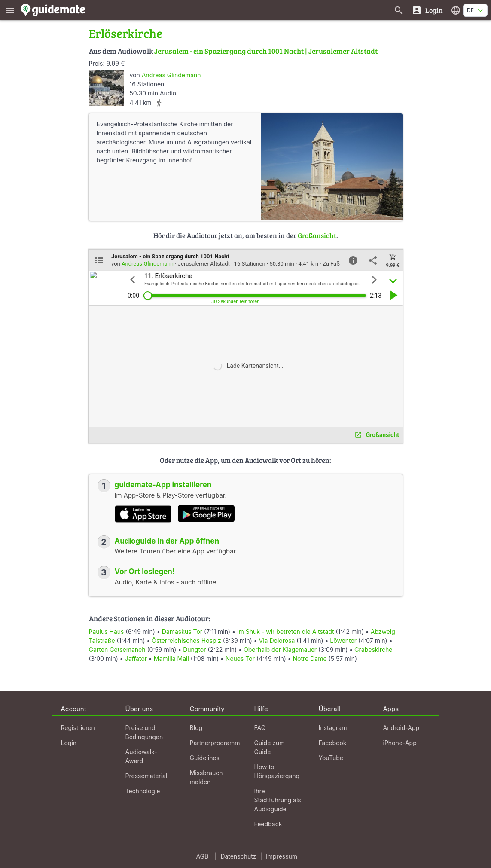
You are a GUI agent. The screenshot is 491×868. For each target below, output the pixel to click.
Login (69, 743)
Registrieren (78, 728)
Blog (196, 728)
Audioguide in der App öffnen (167, 541)
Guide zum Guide (270, 747)
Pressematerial (146, 776)
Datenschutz (238, 856)
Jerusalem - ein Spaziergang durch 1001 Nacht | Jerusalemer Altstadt (266, 51)
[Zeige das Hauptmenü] (10, 10)
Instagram (333, 728)
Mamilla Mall (171, 659)
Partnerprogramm (215, 743)
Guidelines (205, 758)
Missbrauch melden (206, 777)
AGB (202, 856)
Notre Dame (310, 659)
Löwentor (343, 640)
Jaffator (136, 659)
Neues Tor (240, 659)
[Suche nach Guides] (399, 10)
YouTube (331, 758)
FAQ (260, 728)
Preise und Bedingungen (144, 732)
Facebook (333, 743)
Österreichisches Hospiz (186, 640)
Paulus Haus (107, 631)
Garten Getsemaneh (117, 649)
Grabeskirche (373, 649)
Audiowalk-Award (141, 756)
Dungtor (194, 649)
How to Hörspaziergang (277, 771)
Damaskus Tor (182, 631)
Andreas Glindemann (171, 75)
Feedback (268, 824)
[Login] (427, 10)
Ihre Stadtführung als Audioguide (278, 800)
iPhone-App (400, 743)
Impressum (282, 856)
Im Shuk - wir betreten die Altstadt (286, 631)
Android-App (401, 728)
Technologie (143, 791)
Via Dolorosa (277, 640)
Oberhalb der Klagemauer (280, 649)
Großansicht (317, 235)
